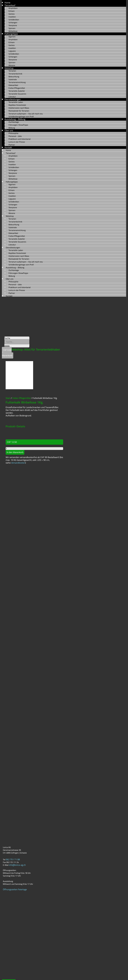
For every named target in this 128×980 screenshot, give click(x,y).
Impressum (7, 965)
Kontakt (9, 296)
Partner (12, 145)
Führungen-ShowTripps (18, 125)
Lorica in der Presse (17, 142)
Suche (7, 338)
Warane (12, 65)
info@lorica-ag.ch (17, 840)
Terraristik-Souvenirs (17, 94)
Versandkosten (18, 437)
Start (8, 373)
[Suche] (7, 346)
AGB (4, 976)
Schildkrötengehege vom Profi (21, 117)
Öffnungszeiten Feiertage (15, 864)
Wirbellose (13, 31)
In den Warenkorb (15, 427)
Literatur (12, 97)
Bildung (12, 128)
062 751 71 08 (13, 834)
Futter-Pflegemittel (21, 373)
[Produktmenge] (34, 423)
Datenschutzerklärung (12, 968)
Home (7, 3)
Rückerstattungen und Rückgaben (18, 973)
